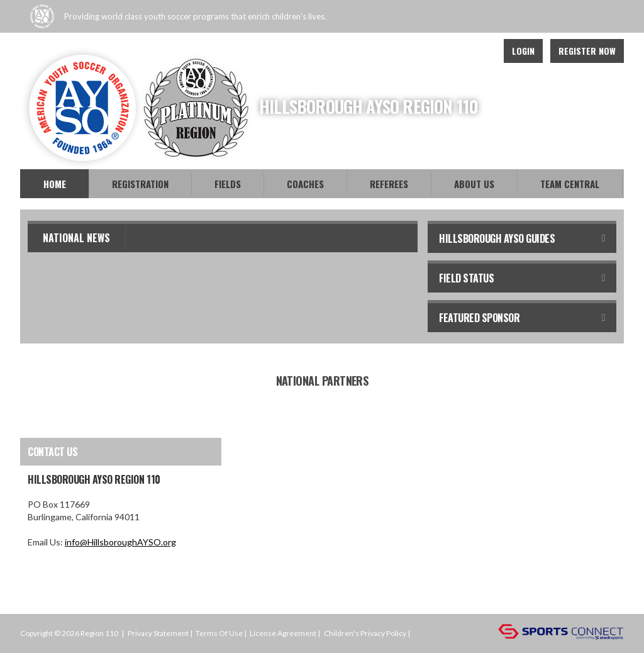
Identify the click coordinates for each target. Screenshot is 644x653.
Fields (228, 184)
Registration (140, 184)
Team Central (570, 184)
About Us (474, 184)
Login (523, 51)
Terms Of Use (219, 633)
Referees (389, 184)
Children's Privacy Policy (365, 633)
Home (55, 184)
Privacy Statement (158, 633)
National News (76, 238)
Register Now (587, 51)
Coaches (305, 184)
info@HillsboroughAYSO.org (120, 542)
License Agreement (283, 633)
